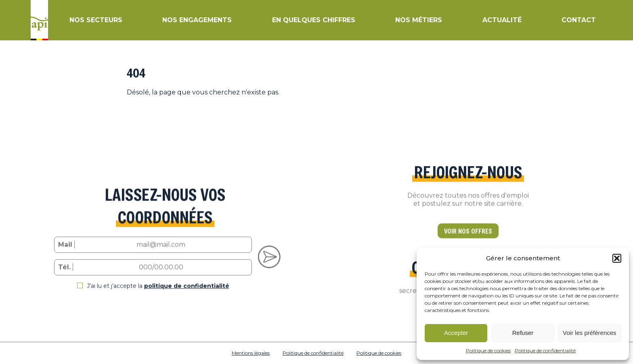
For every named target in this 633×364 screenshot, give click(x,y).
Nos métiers (419, 20)
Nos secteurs (96, 20)
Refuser (523, 333)
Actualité (502, 20)
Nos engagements (197, 20)
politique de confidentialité (187, 294)
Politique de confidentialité (545, 350)
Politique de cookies (488, 350)
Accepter (456, 333)
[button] (617, 258)
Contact (579, 20)
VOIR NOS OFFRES (468, 239)
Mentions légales (251, 353)
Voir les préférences (590, 333)
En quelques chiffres (314, 20)
